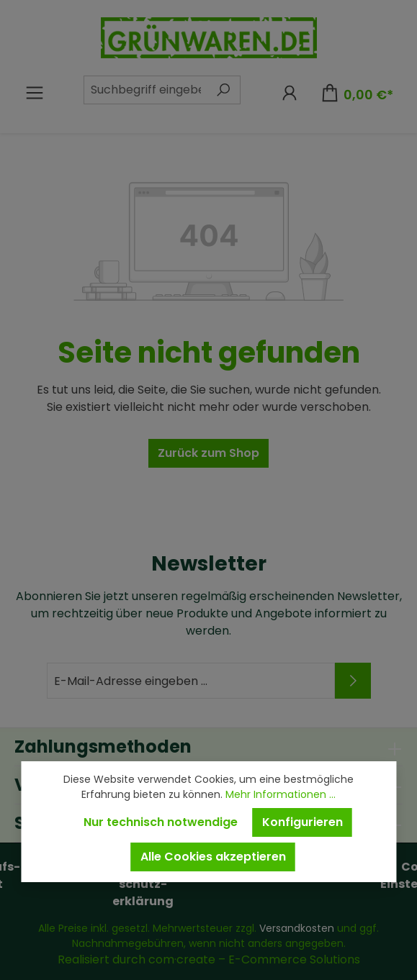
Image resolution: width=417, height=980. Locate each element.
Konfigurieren (302, 822)
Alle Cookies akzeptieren (213, 857)
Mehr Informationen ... (281, 794)
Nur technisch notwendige (161, 822)
